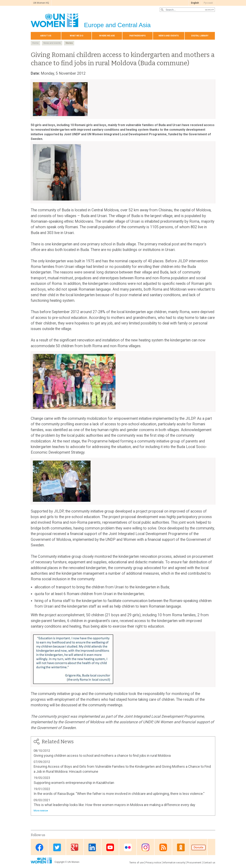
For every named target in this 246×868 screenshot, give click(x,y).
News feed (163, 847)
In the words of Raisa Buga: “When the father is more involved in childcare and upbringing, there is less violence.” (119, 794)
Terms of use (137, 863)
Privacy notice (153, 863)
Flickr (128, 847)
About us (46, 36)
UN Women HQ (41, 3)
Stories (69, 43)
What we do (76, 36)
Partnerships (138, 36)
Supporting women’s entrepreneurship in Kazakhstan (74, 783)
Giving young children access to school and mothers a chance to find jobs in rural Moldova (102, 756)
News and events (169, 36)
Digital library (200, 36)
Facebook (39, 847)
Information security (174, 863)
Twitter (57, 847)
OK (181, 847)
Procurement (194, 863)
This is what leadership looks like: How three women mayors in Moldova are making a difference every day (114, 805)
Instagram (145, 847)
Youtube (110, 847)
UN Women (73, 862)
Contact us (209, 863)
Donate (199, 847)
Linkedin (92, 847)
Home (35, 43)
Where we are (107, 36)
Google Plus (75, 847)
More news (40, 811)
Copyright (59, 862)
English (195, 3)
